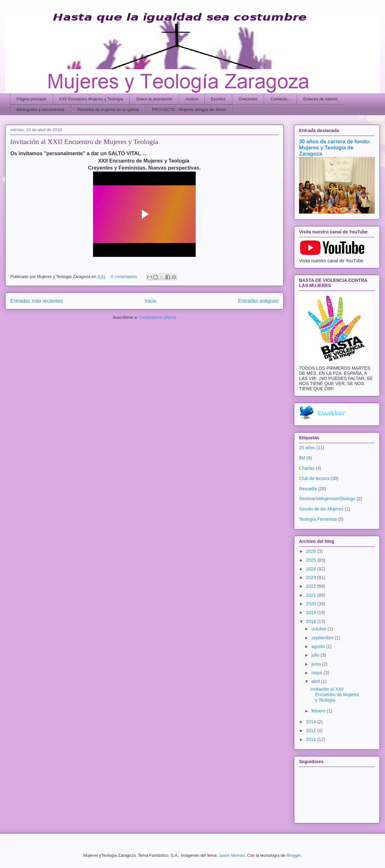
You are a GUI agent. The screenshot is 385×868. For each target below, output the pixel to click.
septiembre (323, 638)
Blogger (294, 855)
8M (302, 458)
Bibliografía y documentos (41, 110)
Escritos (218, 99)
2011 (312, 739)
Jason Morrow (232, 855)
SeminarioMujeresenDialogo (327, 499)
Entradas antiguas (258, 301)
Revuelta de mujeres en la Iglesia (108, 110)
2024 (312, 569)
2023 (312, 577)
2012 (312, 730)
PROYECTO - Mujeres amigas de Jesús (189, 110)
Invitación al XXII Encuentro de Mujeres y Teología (84, 142)
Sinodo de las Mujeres (321, 509)
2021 (312, 595)
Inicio (150, 301)
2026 (312, 551)
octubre (319, 629)
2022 (312, 586)
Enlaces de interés (321, 99)
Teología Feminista (318, 519)
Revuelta (308, 489)
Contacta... (281, 99)
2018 (312, 621)
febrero (319, 711)
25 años (307, 448)
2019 (312, 612)
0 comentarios (124, 277)
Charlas (307, 468)
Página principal (32, 99)
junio (317, 664)
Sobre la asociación (154, 99)
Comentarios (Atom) (158, 317)
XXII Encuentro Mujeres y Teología (91, 99)
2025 (312, 560)
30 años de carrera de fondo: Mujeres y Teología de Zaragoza (335, 147)
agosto (319, 646)
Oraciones (248, 99)
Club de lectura (314, 478)
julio (316, 655)
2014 (312, 722)
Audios (192, 99)
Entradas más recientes (37, 301)
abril (316, 681)
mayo (317, 673)
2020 (312, 604)
